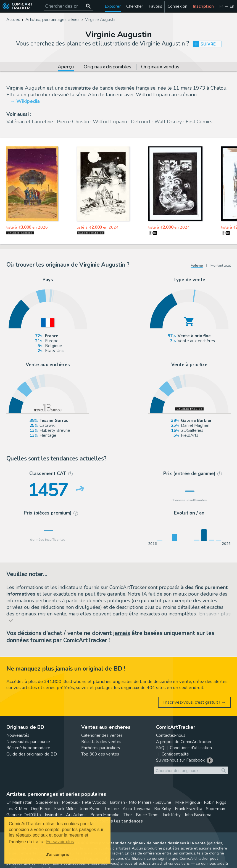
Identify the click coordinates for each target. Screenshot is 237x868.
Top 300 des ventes (100, 754)
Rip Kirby (163, 809)
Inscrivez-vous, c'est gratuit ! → (195, 702)
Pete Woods (94, 802)
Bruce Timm (147, 815)
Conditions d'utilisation (191, 748)
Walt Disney (168, 122)
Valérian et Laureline (30, 122)
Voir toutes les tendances (117, 821)
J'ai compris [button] (57, 854)
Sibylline (163, 802)
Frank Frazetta (189, 809)
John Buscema (198, 815)
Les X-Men (17, 809)
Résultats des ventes (101, 742)
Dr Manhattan (19, 802)
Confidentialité (175, 754)
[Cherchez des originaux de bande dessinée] (69, 6)
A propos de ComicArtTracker (184, 742)
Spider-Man (47, 802)
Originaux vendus (160, 67)
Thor (128, 815)
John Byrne (90, 809)
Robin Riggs (215, 802)
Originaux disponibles (107, 67)
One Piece (41, 809)
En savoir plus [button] (60, 842)
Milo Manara (140, 802)
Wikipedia (28, 101)
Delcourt (141, 122)
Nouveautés (18, 735)
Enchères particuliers (101, 748)
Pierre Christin (73, 122)
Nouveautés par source (28, 742)
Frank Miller (65, 809)
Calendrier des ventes (102, 735)
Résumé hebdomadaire (28, 748)
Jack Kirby (172, 815)
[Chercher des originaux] (89, 6)
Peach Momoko (105, 815)
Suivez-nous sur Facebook (180, 760)
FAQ (160, 748)
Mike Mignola (188, 802)
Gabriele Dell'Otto (24, 815)
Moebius (70, 802)
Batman (117, 802)
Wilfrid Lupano (110, 122)
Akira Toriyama (136, 809)
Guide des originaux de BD (32, 754)
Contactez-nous (171, 735)
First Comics (199, 122)
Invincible (53, 815)
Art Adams (76, 815)
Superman (216, 809)
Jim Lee (112, 809)
